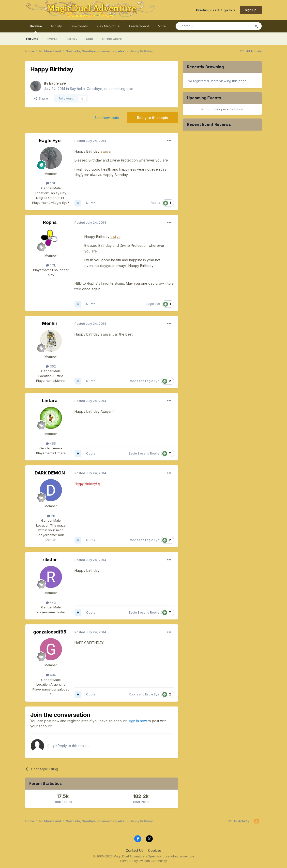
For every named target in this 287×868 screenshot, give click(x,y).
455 (51, 443)
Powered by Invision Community (144, 861)
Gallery (72, 39)
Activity (56, 26)
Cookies (155, 850)
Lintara (50, 401)
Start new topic (107, 118)
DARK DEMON (50, 473)
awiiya (115, 237)
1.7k (51, 265)
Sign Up (251, 10)
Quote (91, 203)
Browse (36, 28)
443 (51, 603)
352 (51, 366)
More (162, 26)
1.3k (51, 183)
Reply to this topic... (71, 746)
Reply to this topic (152, 118)
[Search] (201, 26)
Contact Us (135, 850)
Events (53, 39)
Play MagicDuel (108, 26)
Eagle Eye (57, 83)
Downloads (79, 26)
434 (51, 675)
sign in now (138, 721)
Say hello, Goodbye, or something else (102, 89)
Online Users (112, 39)
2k (51, 516)
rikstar (50, 560)
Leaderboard (139, 26)
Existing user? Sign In (216, 10)
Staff (90, 39)
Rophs (155, 203)
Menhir (50, 323)
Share (41, 98)
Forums (32, 39)
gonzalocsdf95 (50, 632)
